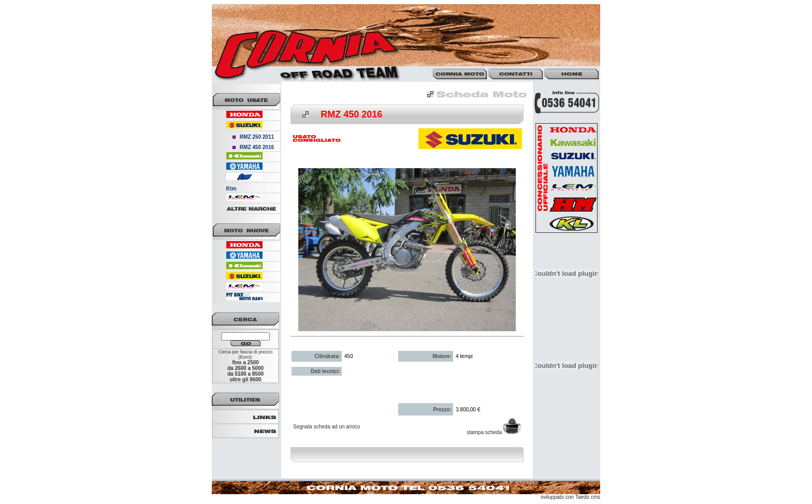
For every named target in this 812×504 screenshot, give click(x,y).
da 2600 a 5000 (245, 368)
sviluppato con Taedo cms (570, 497)
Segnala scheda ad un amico (327, 427)
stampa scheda (494, 432)
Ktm (231, 189)
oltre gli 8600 (245, 380)
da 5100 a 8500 (245, 374)
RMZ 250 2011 (257, 137)
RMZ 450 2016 (257, 147)
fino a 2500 (245, 362)
